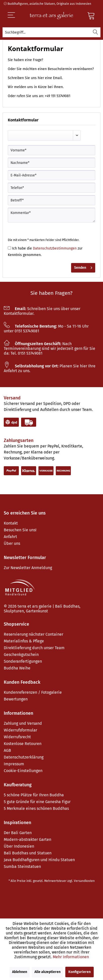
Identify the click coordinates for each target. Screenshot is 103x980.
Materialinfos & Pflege (24, 641)
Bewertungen (16, 699)
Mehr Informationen (71, 957)
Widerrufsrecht (17, 737)
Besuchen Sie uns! (20, 530)
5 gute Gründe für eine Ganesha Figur (37, 802)
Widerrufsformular (20, 730)
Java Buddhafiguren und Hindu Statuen (39, 860)
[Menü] (16, 16)
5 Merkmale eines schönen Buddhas (36, 808)
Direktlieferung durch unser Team (34, 648)
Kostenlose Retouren (23, 744)
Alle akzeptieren (47, 972)
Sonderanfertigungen (23, 661)
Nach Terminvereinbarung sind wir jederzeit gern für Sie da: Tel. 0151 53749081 (49, 348)
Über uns (12, 543)
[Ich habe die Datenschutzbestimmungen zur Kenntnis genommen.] (9, 248)
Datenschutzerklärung (24, 757)
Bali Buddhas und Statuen (28, 853)
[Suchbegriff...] (51, 32)
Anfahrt (10, 537)
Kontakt (11, 523)
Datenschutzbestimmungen (55, 248)
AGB (7, 750)
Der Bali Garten (18, 833)
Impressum (14, 764)
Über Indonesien (19, 846)
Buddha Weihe (17, 668)
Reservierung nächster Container (34, 634)
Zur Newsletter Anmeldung (28, 568)
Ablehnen (20, 972)
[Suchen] (95, 32)
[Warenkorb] (91, 16)
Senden (83, 267)
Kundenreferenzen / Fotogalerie (33, 692)
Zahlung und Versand (23, 723)
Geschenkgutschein (21, 655)
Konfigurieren (80, 972)
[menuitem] (51, 32)
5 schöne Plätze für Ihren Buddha (34, 795)
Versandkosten (84, 881)
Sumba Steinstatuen (22, 867)
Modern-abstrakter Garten (28, 839)
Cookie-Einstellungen (23, 771)
